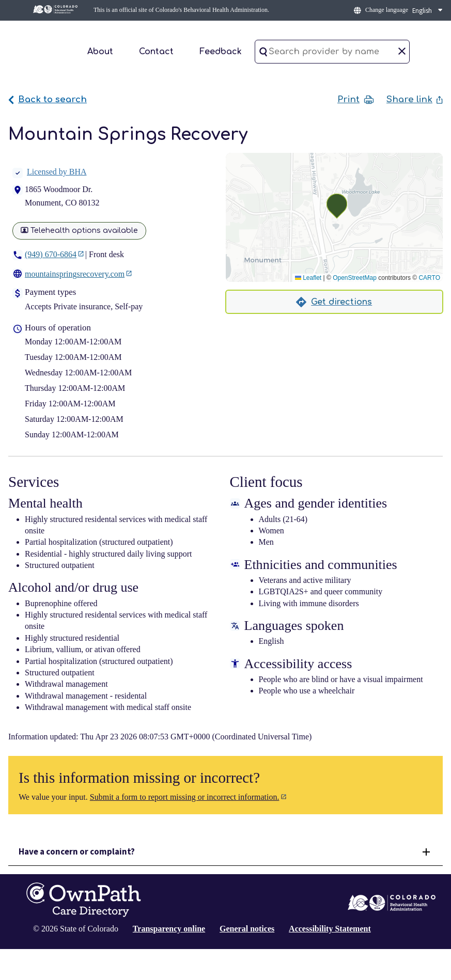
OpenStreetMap (355, 278)
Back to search (48, 99)
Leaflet (308, 278)
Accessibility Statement (330, 929)
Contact (156, 52)
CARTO (429, 278)
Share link (415, 99)
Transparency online (169, 929)
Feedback (221, 52)
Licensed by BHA (50, 172)
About (100, 52)
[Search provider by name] (332, 52)
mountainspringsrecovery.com (75, 274)
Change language (387, 10)
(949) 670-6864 (51, 254)
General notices (247, 929)
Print (356, 100)
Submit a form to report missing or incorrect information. (185, 797)
